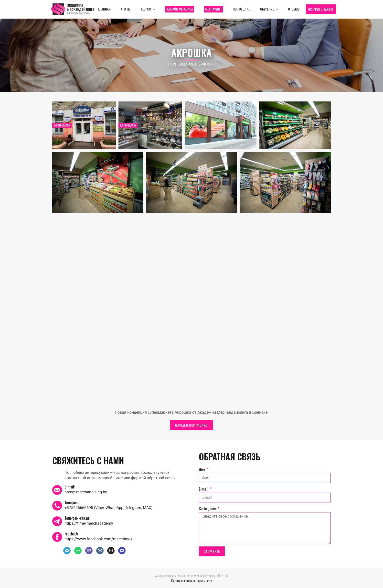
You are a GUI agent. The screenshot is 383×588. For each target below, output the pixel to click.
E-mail (204, 489)
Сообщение (208, 509)
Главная (104, 9)
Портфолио (242, 9)
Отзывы (294, 9)
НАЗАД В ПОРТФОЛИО (191, 425)
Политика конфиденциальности (192, 581)
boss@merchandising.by (86, 492)
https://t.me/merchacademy (89, 523)
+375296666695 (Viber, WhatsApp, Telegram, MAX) (109, 508)
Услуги (146, 9)
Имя (202, 469)
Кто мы (126, 9)
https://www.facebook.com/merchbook (98, 539)
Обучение (267, 9)
